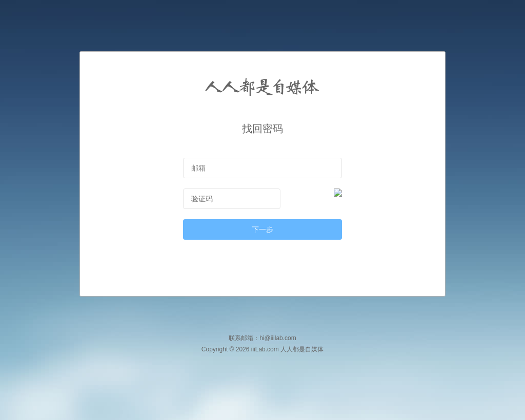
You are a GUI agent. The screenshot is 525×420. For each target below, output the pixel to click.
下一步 (262, 229)
